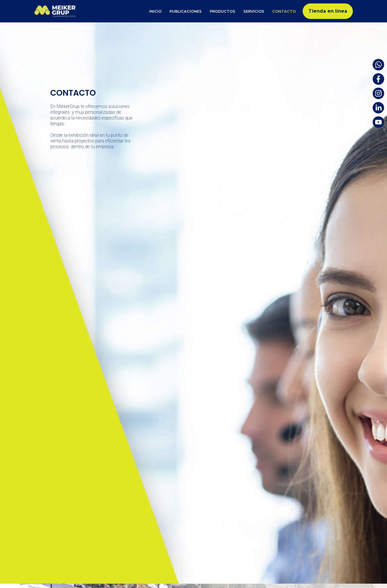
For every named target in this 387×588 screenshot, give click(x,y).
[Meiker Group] (57, 11)
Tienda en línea (328, 11)
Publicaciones (186, 11)
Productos (222, 11)
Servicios (254, 11)
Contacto (284, 11)
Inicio (155, 11)
